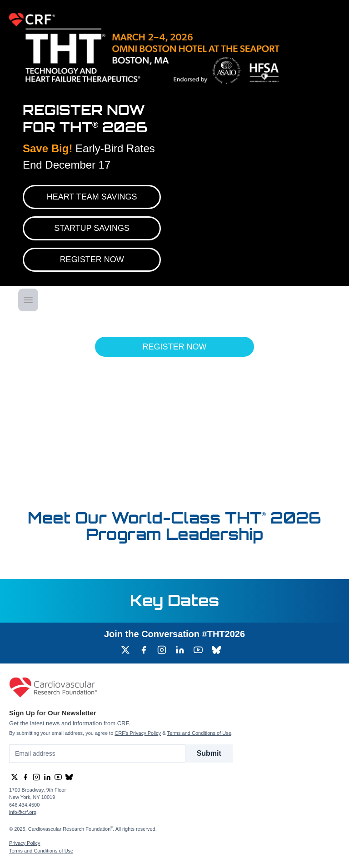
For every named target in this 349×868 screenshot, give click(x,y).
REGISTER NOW (92, 259)
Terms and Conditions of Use (199, 733)
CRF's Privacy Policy (138, 733)
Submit (209, 753)
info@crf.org (23, 812)
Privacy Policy (25, 843)
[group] (125, 650)
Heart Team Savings (92, 197)
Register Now (174, 347)
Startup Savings (92, 228)
